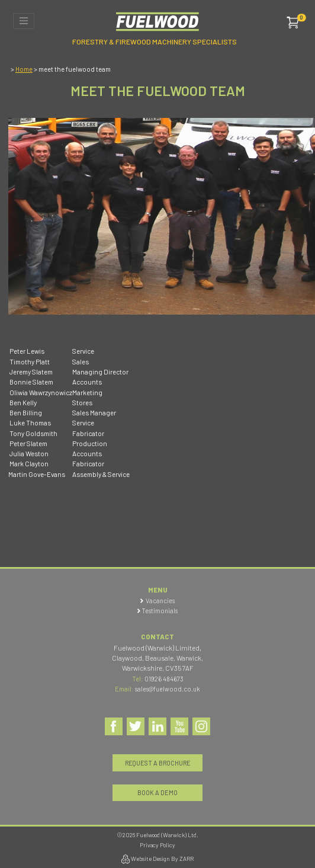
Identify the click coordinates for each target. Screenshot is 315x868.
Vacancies (160, 600)
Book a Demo (157, 792)
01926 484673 (164, 679)
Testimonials (160, 611)
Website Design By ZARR (157, 859)
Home (24, 69)
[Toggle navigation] (24, 21)
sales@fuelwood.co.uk (168, 689)
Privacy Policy (157, 845)
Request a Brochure (158, 763)
